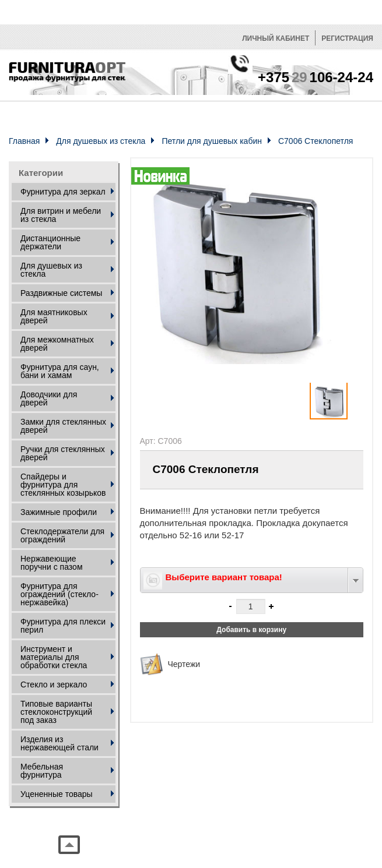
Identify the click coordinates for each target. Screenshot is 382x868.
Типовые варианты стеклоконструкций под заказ (56, 712)
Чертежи (184, 664)
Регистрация (347, 38)
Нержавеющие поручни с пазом (52, 563)
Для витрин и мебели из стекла (61, 215)
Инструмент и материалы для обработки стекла (54, 657)
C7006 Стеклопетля (316, 141)
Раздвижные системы (61, 293)
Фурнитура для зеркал (63, 192)
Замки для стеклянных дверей (63, 426)
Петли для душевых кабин (212, 141)
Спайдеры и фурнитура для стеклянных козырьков (63, 485)
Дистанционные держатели (50, 242)
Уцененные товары (57, 794)
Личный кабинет (276, 38)
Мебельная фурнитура (42, 771)
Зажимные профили (59, 512)
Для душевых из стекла (101, 141)
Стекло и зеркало (54, 684)
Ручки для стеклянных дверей (63, 453)
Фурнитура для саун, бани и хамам (60, 371)
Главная (24, 141)
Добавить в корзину (251, 630)
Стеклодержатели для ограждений (62, 535)
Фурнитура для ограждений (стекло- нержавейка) (59, 594)
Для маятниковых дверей (54, 316)
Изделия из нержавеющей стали (59, 743)
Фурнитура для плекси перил (63, 626)
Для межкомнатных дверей (57, 344)
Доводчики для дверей (49, 398)
